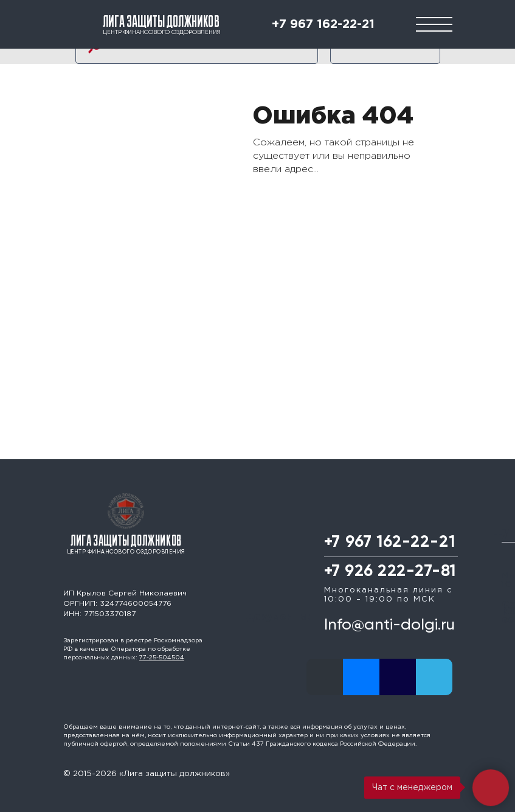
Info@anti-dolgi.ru (389, 625)
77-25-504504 (162, 658)
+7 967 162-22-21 (323, 24)
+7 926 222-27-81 (390, 571)
